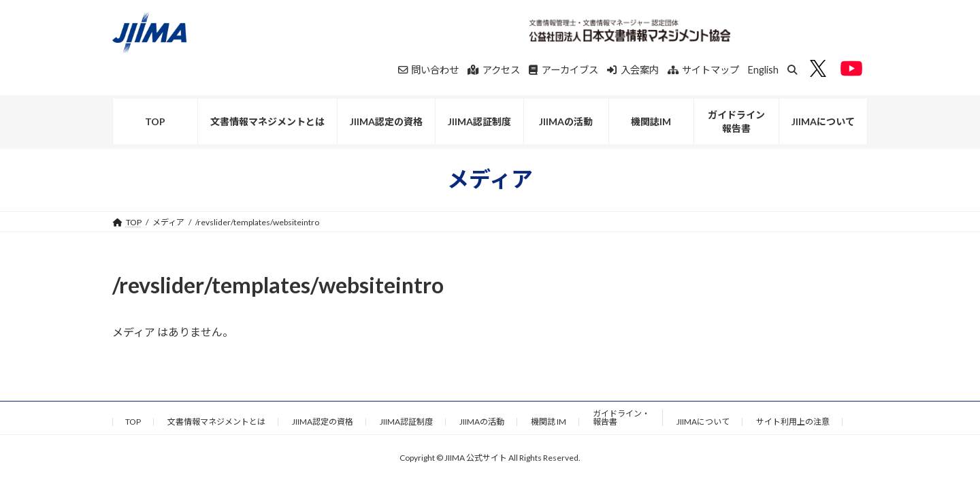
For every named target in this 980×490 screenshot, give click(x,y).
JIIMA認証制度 (406, 422)
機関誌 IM (549, 422)
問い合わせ (429, 70)
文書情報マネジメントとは (216, 422)
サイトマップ (704, 70)
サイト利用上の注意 (793, 422)
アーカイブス (563, 70)
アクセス (494, 70)
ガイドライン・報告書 (621, 418)
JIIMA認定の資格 (323, 422)
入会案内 (633, 70)
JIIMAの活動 (482, 422)
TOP (133, 422)
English (763, 70)
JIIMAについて (703, 422)
